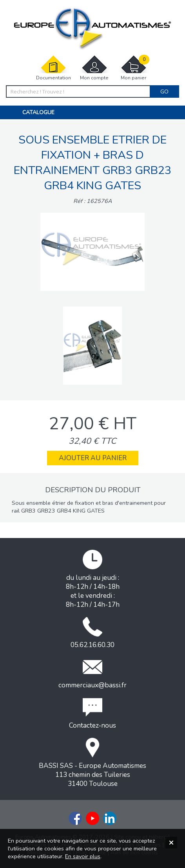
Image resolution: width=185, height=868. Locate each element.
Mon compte (94, 68)
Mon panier (134, 68)
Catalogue (38, 112)
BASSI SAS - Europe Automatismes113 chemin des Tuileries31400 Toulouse (92, 763)
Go (164, 91)
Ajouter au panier (93, 458)
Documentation (54, 68)
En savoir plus (83, 856)
